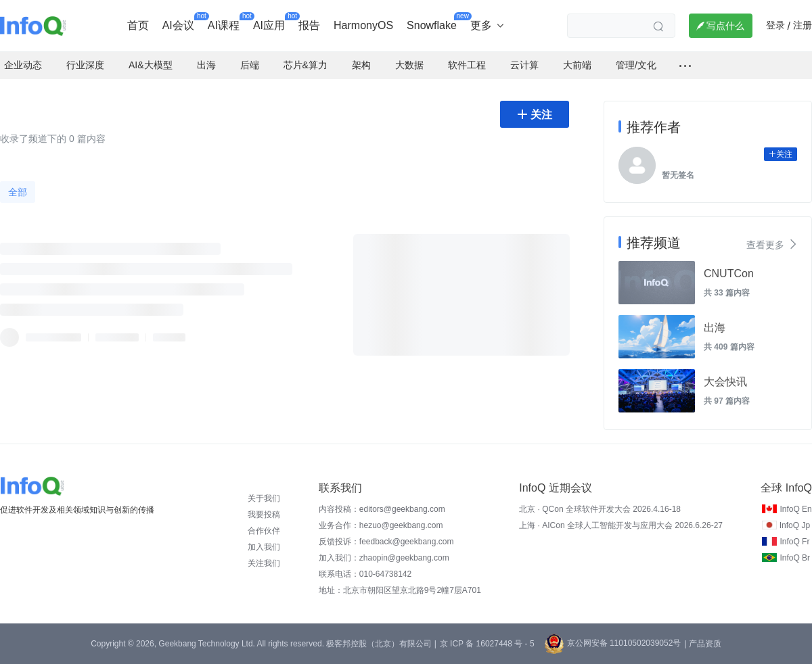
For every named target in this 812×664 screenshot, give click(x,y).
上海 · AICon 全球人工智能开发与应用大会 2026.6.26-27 (621, 525)
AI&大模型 (151, 65)
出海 (206, 65)
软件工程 (467, 65)
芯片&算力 (306, 65)
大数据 (409, 65)
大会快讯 (725, 382)
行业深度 (85, 65)
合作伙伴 (264, 531)
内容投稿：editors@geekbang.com (382, 509)
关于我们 (264, 498)
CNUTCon (729, 274)
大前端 (577, 65)
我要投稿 (264, 515)
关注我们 (264, 563)
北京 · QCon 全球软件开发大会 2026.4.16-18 (600, 509)
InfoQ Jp (795, 525)
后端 (250, 65)
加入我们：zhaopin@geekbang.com (384, 558)
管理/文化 (636, 65)
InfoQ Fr (794, 542)
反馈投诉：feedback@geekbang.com (386, 542)
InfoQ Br (795, 558)
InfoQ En (795, 509)
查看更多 (772, 244)
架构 (361, 65)
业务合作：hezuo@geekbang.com (381, 525)
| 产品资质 (702, 644)
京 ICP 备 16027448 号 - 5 (487, 644)
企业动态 (23, 65)
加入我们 (264, 547)
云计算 (524, 65)
